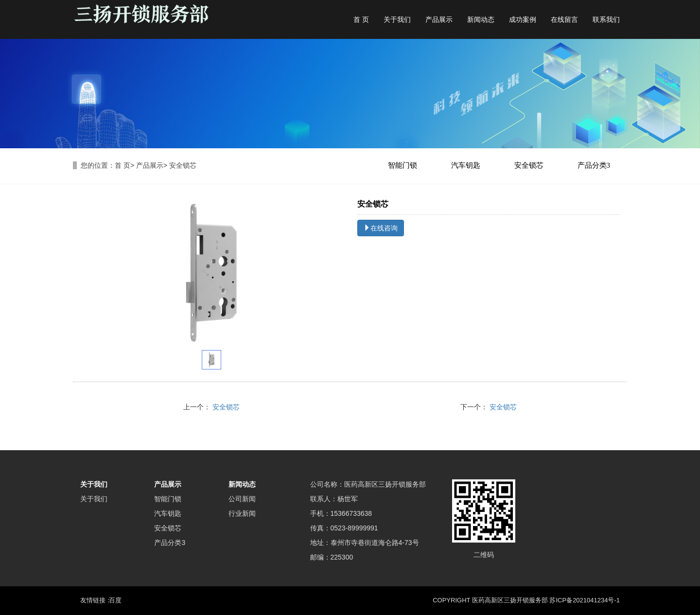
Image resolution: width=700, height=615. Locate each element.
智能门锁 (402, 165)
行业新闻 (242, 513)
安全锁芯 (529, 165)
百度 (115, 600)
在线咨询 (381, 228)
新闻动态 (481, 19)
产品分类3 (594, 165)
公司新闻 (242, 499)
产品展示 (439, 19)
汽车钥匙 (466, 165)
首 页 (361, 19)
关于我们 (397, 19)
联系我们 (606, 19)
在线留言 (564, 19)
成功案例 (523, 19)
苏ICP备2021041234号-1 (585, 600)
